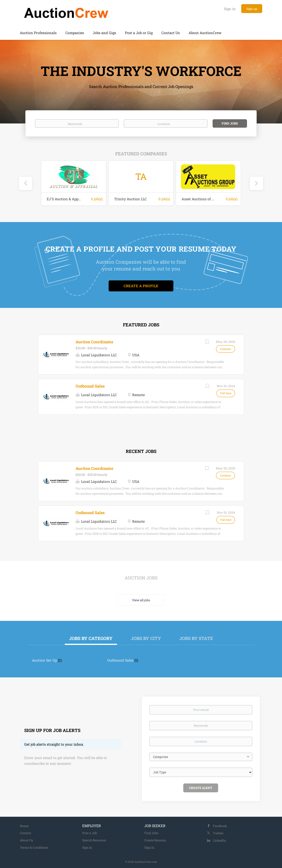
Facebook (220, 826)
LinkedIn (219, 840)
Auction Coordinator (95, 342)
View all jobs (141, 600)
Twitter (218, 833)
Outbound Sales (90, 386)
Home (24, 826)
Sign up (252, 9)
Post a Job (90, 833)
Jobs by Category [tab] (91, 638)
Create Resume (155, 840)
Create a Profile (141, 286)
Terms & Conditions (34, 847)
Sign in (230, 9)
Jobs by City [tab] (146, 638)
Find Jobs (230, 123)
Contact (25, 833)
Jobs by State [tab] (196, 638)
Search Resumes (94, 840)
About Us (26, 840)
